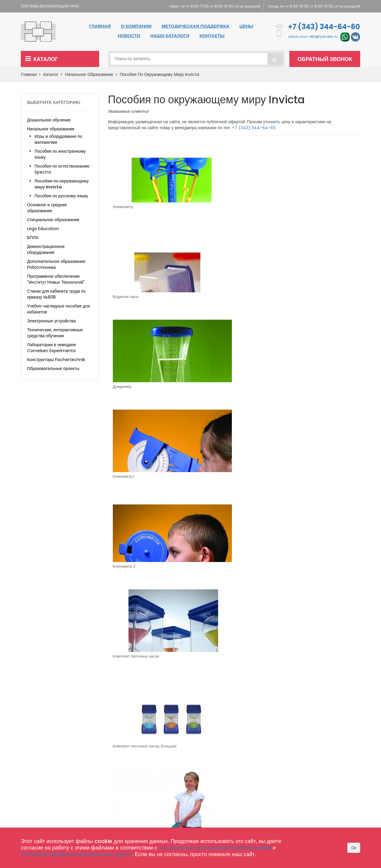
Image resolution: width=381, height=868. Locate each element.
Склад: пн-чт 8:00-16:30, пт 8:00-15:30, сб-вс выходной (313, 6)
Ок (354, 848)
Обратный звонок (326, 59)
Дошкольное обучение (49, 120)
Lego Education (43, 229)
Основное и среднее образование (47, 208)
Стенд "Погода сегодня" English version (323, 390)
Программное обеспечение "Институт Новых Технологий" (56, 279)
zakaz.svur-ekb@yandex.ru (313, 37)
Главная (100, 26)
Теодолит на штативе (195, 477)
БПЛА (33, 238)
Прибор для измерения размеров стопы (196, 570)
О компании (136, 26)
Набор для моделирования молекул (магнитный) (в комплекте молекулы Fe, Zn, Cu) (263, 392)
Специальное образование (53, 220)
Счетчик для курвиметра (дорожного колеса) (135, 480)
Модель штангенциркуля (198, 387)
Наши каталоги (170, 36)
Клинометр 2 (124, 297)
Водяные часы (189, 207)
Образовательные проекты (53, 369)
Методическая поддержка (195, 26)
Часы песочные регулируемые (315, 480)
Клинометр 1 (312, 207)
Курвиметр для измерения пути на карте (136, 390)
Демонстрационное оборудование (46, 249)
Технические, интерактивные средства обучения (55, 333)
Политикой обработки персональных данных (76, 854)
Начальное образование (91, 74)
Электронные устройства (51, 321)
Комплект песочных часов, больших (262, 300)
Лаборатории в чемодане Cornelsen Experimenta (52, 348)
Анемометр (123, 207)
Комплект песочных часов (199, 297)
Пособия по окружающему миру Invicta (159, 74)
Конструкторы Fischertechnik (56, 360)
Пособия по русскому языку (61, 196)
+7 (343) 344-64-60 (324, 27)
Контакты (212, 36)
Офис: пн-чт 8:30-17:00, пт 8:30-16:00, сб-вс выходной (208, 6)
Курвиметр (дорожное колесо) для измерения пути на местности (327, 302)
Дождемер (248, 207)
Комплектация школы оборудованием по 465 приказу (176, 789)
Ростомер (121, 568)
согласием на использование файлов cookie (215, 848)
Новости (129, 36)
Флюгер (245, 477)
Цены (246, 26)
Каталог (42, 59)
